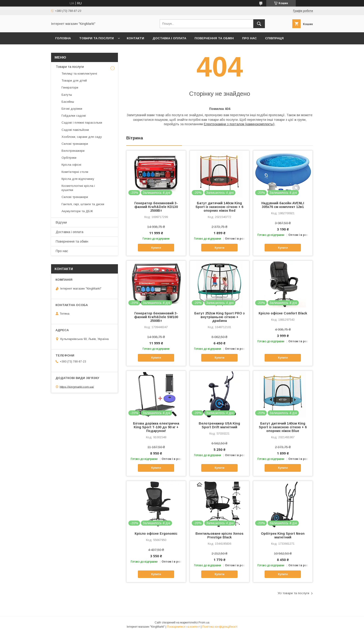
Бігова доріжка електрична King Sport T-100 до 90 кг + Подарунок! (156, 427)
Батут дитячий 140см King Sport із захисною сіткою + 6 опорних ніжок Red (219, 207)
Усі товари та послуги (293, 593)
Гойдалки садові (74, 116)
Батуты (67, 95)
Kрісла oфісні (71, 165)
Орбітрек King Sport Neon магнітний (283, 535)
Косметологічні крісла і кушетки (78, 188)
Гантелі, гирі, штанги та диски (83, 204)
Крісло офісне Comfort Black (283, 313)
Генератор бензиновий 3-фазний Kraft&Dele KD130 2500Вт (156, 207)
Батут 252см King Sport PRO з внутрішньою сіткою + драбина (219, 317)
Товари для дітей (74, 81)
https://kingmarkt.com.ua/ (77, 387)
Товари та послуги (96, 38)
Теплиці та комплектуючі (79, 74)
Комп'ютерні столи (75, 172)
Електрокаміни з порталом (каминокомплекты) (239, 124)
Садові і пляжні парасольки (82, 123)
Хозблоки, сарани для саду (82, 137)
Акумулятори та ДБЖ (77, 211)
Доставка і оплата (169, 38)
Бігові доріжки (72, 109)
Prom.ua (204, 623)
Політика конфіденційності (220, 627)
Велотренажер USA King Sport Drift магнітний (219, 425)
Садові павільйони (75, 130)
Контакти (135, 38)
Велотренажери (73, 151)
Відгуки (61, 222)
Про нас (249, 38)
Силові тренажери (75, 144)
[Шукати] (259, 24)
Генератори (70, 87)
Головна (63, 38)
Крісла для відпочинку (78, 179)
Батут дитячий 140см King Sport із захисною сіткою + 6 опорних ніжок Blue (283, 427)
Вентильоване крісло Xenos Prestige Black (219, 535)
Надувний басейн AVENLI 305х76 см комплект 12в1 (283, 205)
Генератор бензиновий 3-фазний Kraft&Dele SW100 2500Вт (156, 317)
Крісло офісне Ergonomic (156, 534)
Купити (156, 248)
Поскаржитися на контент (184, 627)
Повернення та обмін (214, 38)
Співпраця (274, 38)
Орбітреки (69, 158)
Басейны (68, 102)
